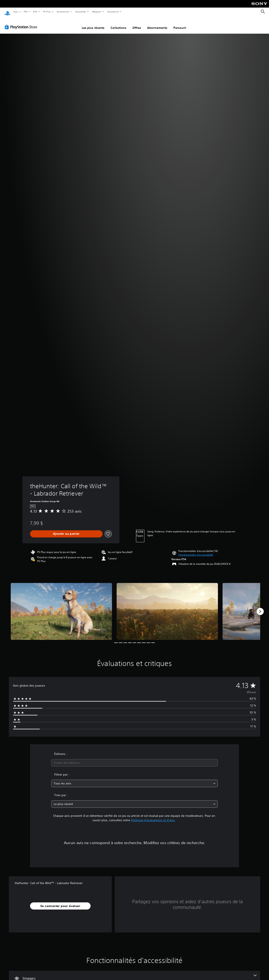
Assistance (113, 12)
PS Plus (47, 12)
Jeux (16, 12)
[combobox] (135, 759)
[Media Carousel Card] (61, 607)
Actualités (81, 12)
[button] (196, 551)
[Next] (260, 607)
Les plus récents (93, 24)
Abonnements (157, 24)
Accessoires (63, 12)
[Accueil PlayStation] (7, 12)
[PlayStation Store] (22, 23)
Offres (137, 24)
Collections (118, 24)
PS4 (35, 12)
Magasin (97, 12)
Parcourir (180, 24)
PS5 (26, 12)
